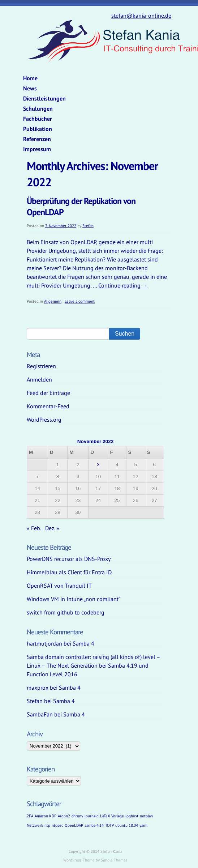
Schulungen (38, 109)
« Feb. (34, 528)
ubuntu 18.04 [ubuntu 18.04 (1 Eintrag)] (127, 825)
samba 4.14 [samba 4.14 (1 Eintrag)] (94, 825)
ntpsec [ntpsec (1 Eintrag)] (57, 825)
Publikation (38, 129)
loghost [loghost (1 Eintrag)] (132, 816)
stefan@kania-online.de (141, 16)
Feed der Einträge (48, 393)
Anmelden (39, 379)
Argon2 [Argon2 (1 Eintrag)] (64, 816)
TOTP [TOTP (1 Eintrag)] (109, 825)
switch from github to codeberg (66, 612)
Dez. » (52, 528)
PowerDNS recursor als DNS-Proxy (69, 559)
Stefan (88, 226)
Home (30, 78)
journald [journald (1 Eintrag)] (92, 816)
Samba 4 (83, 643)
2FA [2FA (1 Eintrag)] (30, 816)
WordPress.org (44, 420)
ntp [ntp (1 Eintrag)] (47, 825)
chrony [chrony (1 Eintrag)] (77, 816)
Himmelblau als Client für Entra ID (69, 572)
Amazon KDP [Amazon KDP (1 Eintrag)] (46, 816)
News (30, 88)
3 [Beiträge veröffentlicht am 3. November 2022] (98, 465)
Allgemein (53, 301)
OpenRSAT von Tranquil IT (59, 586)
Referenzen (37, 139)
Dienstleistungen (44, 98)
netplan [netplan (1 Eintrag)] (146, 816)
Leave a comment (80, 301)
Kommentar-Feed (48, 406)
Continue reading (123, 285)
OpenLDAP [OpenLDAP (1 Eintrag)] (74, 825)
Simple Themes (114, 860)
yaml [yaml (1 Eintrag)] (143, 825)
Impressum (37, 149)
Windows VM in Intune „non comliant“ (74, 599)
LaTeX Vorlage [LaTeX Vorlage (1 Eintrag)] (112, 816)
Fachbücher (38, 119)
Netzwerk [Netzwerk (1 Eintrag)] (35, 825)
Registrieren (41, 366)
